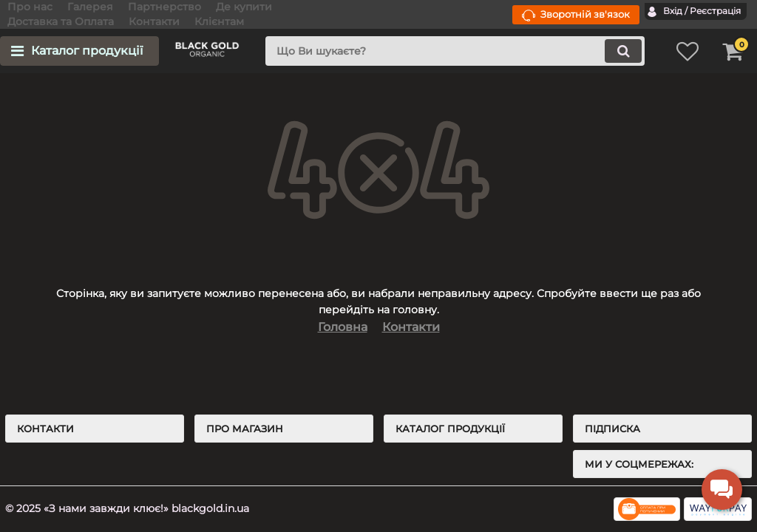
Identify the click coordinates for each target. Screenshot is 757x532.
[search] (455, 51)
